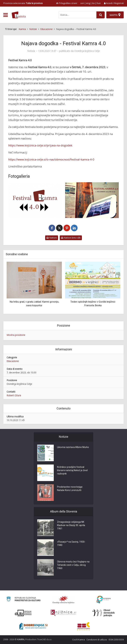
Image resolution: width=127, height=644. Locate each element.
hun (99, 3)
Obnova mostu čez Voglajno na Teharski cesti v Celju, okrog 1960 (73, 565)
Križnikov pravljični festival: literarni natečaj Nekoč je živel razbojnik (72, 470)
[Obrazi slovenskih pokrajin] (104, 613)
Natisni (52, 238)
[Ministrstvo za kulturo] (23, 600)
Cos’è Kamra (79, 640)
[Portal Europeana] (104, 600)
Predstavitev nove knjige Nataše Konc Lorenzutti (70, 489)
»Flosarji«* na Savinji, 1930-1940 (71, 543)
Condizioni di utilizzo (97, 640)
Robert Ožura (14, 395)
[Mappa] (115, 15)
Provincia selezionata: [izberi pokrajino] (23, 3)
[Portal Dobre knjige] (33, 626)
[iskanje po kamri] (77, 15)
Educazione (13, 361)
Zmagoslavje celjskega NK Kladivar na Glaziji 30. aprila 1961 (71, 525)
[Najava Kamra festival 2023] (92, 200)
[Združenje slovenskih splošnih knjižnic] (63, 613)
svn (82, 3)
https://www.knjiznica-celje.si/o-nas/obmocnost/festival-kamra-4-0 (51, 159)
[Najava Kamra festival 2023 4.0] (35, 200)
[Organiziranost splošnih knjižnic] (63, 600)
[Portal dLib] (23, 613)
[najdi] (101, 15)
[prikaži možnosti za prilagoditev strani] (67, 3)
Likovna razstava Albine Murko (73, 447)
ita (93, 3)
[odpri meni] (6, 15)
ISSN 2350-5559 (116, 640)
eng (88, 3)
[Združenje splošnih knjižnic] (84, 626)
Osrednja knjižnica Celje (87, 51)
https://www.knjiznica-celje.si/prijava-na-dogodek (40, 145)
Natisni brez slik (71, 238)
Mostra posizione (16, 335)
